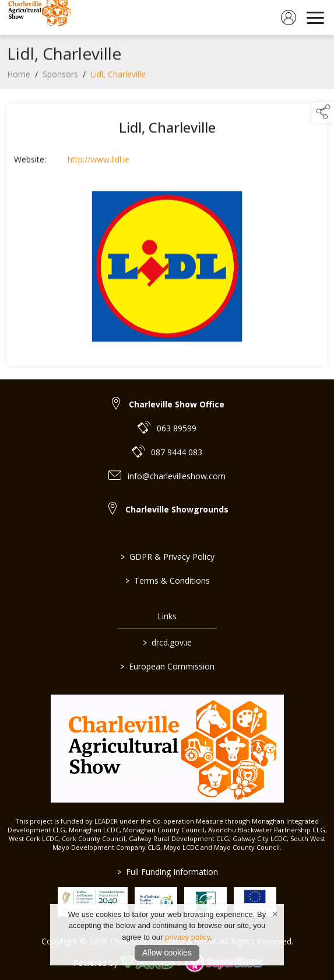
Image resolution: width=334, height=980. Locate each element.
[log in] (289, 18)
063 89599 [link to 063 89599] (177, 428)
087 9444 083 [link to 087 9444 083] (177, 452)
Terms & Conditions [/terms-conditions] (167, 580)
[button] (323, 113)
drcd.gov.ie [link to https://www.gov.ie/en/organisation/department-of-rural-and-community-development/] (167, 642)
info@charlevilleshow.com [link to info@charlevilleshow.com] (177, 476)
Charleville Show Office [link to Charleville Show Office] (177, 404)
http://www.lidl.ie (99, 162)
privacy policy (187, 937)
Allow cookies (167, 953)
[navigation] (315, 18)
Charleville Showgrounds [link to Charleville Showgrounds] (177, 509)
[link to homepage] (38, 18)
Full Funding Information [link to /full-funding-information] (167, 872)
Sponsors (60, 77)
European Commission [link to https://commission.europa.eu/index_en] (167, 666)
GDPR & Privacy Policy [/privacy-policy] (167, 557)
